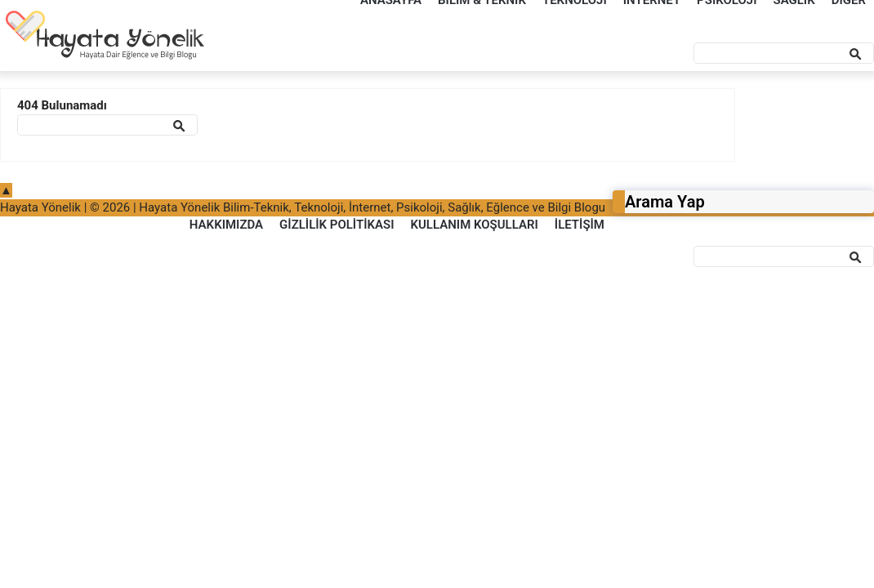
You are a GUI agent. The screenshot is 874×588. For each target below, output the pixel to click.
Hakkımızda (226, 225)
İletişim (580, 225)
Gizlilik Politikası (337, 225)
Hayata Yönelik (40, 207)
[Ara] (784, 53)
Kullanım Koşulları (474, 225)
